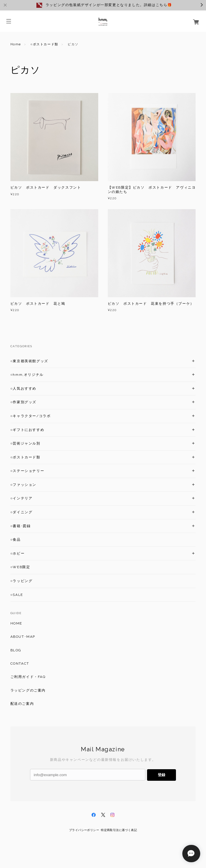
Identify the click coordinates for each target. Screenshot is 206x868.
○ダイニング (22, 512)
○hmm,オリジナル (27, 375)
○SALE (17, 595)
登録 (162, 775)
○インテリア (22, 498)
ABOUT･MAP (23, 637)
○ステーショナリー (27, 471)
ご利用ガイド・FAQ (28, 677)
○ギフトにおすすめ (27, 430)
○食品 (16, 540)
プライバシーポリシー (84, 830)
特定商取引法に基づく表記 (119, 830)
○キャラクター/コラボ (31, 416)
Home (16, 44)
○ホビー (18, 553)
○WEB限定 (20, 567)
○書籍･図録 (21, 526)
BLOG (16, 650)
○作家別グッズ (23, 402)
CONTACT (20, 663)
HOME (16, 623)
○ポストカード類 (44, 44)
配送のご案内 (22, 704)
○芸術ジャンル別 (25, 443)
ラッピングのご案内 (28, 690)
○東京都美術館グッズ (29, 361)
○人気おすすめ (23, 389)
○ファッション (23, 485)
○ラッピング (22, 581)
